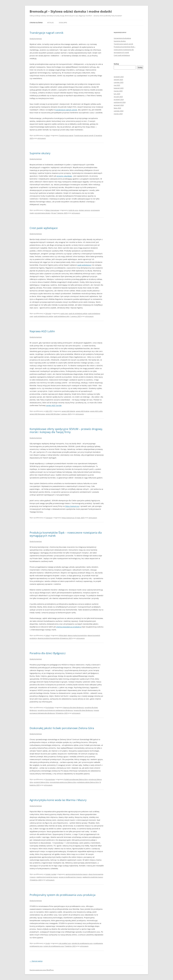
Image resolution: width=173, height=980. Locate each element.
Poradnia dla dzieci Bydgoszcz (48, 653)
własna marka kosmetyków (77, 635)
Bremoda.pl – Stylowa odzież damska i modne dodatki (71, 11)
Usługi (48, 135)
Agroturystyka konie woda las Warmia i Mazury (58, 800)
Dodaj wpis (63, 23)
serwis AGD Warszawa (37, 414)
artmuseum (42, 138)
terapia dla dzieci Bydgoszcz (84, 710)
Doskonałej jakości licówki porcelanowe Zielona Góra (62, 728)
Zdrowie (48, 313)
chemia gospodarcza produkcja (69, 627)
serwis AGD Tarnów (54, 405)
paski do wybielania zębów (78, 313)
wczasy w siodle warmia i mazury (70, 877)
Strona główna (36, 23)
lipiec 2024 (117, 108)
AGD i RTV (49, 411)
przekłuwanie (98, 943)
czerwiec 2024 (119, 111)
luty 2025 (117, 94)
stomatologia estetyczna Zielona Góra (63, 782)
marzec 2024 (118, 114)
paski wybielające (84, 265)
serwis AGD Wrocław (53, 414)
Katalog (50, 23)
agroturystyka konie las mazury (77, 874)
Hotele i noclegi (51, 874)
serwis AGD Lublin (96, 411)
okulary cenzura (84, 210)
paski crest (64, 313)
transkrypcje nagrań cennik (66, 110)
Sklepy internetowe (52, 210)
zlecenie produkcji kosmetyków (48, 638)
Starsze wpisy (36, 961)
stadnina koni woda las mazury (47, 877)
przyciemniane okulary (42, 213)
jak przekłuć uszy (65, 943)
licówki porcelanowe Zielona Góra (76, 779)
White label (63, 635)
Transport (49, 518)
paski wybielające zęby (62, 316)
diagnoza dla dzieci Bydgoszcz (74, 707)
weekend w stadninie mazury (93, 877)
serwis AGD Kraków (83, 411)
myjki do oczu (73, 210)
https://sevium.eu (72, 506)
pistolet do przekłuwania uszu (82, 943)
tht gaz (54, 213)
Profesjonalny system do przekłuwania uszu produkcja (63, 895)
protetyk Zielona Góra (41, 782)
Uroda (48, 943)
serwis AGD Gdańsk (68, 411)
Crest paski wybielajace (44, 228)
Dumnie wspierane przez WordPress (42, 970)
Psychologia (50, 707)
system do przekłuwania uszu (54, 946)
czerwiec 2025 (119, 82)
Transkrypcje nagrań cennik (47, 33)
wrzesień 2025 (119, 77)
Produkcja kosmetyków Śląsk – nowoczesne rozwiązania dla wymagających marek (66, 534)
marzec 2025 (118, 91)
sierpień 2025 (118, 80)
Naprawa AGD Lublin (42, 331)
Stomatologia (50, 779)
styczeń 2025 (118, 97)
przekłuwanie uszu (36, 946)
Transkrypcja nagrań (66, 135)
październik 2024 (120, 102)
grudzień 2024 (119, 99)
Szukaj (116, 64)
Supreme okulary (40, 153)
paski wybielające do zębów (43, 316)
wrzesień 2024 (119, 105)
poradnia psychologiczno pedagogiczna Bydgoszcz (55, 710)
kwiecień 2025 (119, 88)
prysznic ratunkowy (64, 176)
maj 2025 (117, 85)
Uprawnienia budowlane (122, 38)
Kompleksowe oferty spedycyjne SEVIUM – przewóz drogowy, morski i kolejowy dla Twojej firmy (66, 430)
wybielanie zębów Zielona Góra (88, 782)
